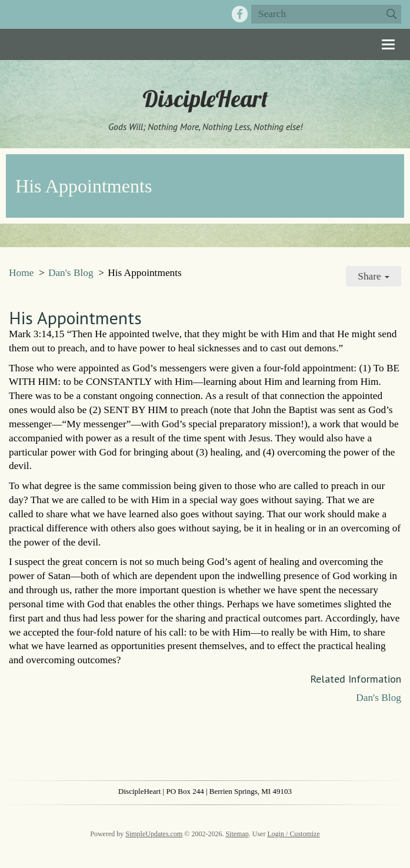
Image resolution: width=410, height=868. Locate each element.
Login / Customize (293, 834)
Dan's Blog (71, 273)
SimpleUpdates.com (154, 834)
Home (21, 273)
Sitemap (237, 834)
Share (374, 276)
